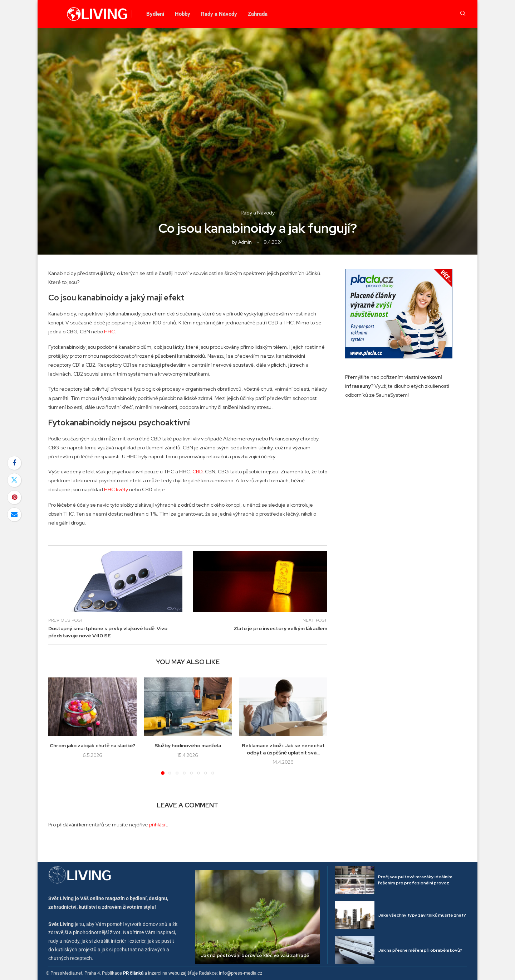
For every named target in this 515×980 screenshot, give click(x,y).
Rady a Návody (219, 14)
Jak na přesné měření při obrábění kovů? (420, 950)
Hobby (183, 14)
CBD (197, 472)
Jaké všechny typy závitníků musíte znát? (422, 915)
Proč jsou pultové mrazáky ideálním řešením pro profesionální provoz (415, 880)
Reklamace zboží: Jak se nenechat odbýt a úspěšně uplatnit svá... (283, 749)
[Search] (463, 14)
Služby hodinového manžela (188, 745)
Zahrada (258, 14)
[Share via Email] (14, 515)
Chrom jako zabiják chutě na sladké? (92, 745)
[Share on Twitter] (14, 480)
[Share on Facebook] (14, 463)
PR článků (133, 973)
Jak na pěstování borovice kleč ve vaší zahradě (255, 955)
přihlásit (158, 825)
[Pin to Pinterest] (14, 497)
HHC (109, 332)
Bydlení (155, 14)
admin (245, 242)
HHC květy (116, 489)
